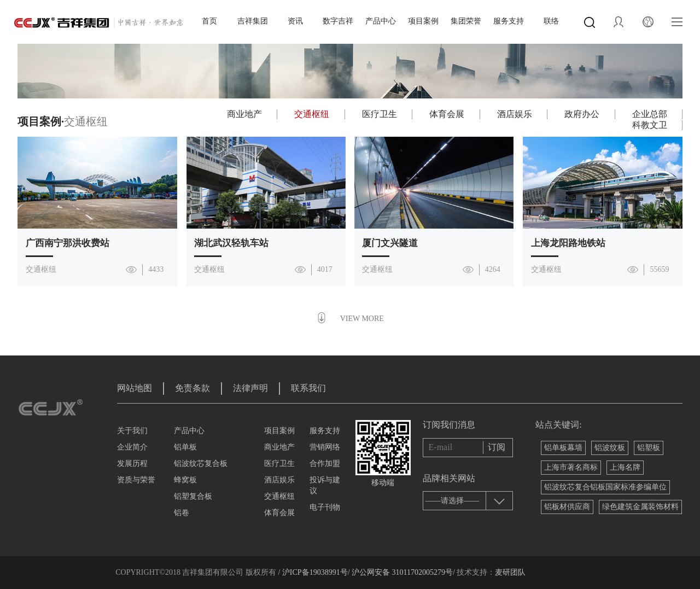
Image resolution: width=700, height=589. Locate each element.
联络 (551, 21)
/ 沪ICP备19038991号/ (314, 572)
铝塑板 (649, 448)
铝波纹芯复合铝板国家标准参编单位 (605, 487)
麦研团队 (510, 572)
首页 (209, 21)
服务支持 (509, 21)
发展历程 (132, 463)
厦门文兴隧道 (390, 243)
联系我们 (308, 388)
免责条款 (192, 388)
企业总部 (650, 114)
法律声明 (250, 388)
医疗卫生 (380, 114)
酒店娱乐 (515, 114)
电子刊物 (325, 507)
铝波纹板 (610, 448)
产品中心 (381, 21)
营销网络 (325, 447)
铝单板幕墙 (563, 448)
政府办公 (582, 114)
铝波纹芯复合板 (201, 463)
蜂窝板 (185, 480)
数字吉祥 (338, 21)
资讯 (295, 21)
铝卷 (182, 513)
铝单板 (185, 447)
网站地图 (135, 388)
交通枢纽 (312, 114)
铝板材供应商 (567, 507)
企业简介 (132, 447)
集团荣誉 (466, 21)
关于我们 (132, 431)
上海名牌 (625, 467)
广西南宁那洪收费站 (68, 243)
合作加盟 (325, 463)
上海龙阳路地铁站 (568, 243)
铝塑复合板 (193, 496)
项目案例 (423, 21)
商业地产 (244, 114)
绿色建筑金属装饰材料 (640, 507)
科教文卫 (650, 125)
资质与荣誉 (136, 480)
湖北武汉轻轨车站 (231, 243)
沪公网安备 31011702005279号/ (402, 572)
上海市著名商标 (571, 467)
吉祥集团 (253, 21)
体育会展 (447, 114)
